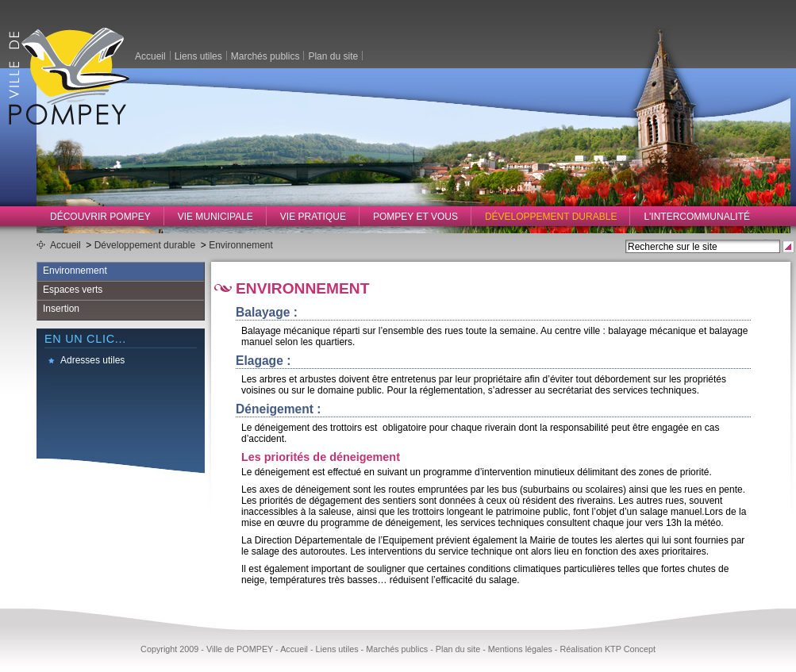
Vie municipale (215, 217)
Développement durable (551, 217)
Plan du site (333, 56)
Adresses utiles (92, 360)
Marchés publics (265, 56)
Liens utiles (198, 56)
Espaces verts (73, 290)
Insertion (61, 309)
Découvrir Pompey (100, 217)
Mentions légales (520, 649)
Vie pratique (313, 217)
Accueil (150, 56)
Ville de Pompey (69, 76)
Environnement (241, 245)
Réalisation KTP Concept (607, 649)
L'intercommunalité (697, 217)
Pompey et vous (415, 217)
